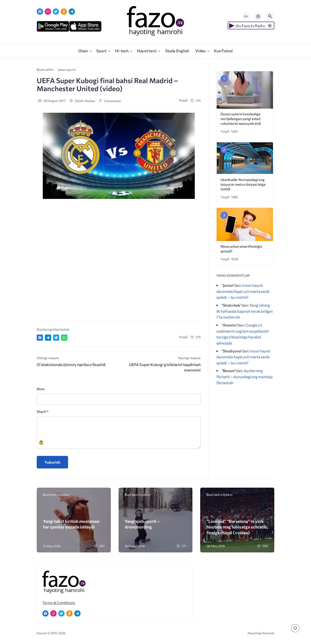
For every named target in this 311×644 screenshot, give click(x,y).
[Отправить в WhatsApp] (64, 338)
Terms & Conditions (59, 603)
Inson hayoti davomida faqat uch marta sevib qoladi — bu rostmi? (243, 291)
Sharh (43, 412)
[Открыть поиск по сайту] (270, 16)
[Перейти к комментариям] (295, 628)
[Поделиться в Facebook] (40, 338)
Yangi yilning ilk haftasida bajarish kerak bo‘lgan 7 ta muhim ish (245, 311)
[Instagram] (48, 12)
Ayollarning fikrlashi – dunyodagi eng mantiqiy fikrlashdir (245, 377)
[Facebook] (40, 12)
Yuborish (52, 462)
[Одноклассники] (64, 12)
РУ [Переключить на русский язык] (246, 17)
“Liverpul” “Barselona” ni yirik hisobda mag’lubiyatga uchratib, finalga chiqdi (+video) (237, 527)
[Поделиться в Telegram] (48, 338)
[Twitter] (56, 12)
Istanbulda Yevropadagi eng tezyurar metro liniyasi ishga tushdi (243, 184)
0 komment (110, 101)
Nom (41, 389)
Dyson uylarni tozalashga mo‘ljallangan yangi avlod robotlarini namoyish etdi (241, 119)
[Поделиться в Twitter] (56, 338)
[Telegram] (72, 12)
